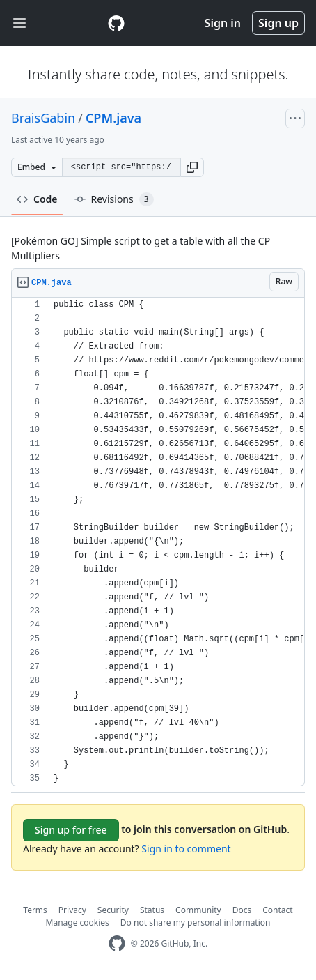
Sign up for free (71, 830)
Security (113, 910)
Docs (242, 910)
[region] (158, 542)
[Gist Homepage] (116, 23)
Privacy (72, 910)
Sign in (223, 23)
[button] (192, 167)
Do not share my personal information (196, 922)
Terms (35, 910)
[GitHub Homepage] (117, 943)
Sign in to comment (186, 849)
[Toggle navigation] (19, 23)
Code (37, 199)
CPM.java (113, 118)
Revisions (114, 199)
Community (198, 910)
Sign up (278, 23)
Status (152, 910)
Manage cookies (78, 922)
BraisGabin (43, 118)
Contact (277, 910)
